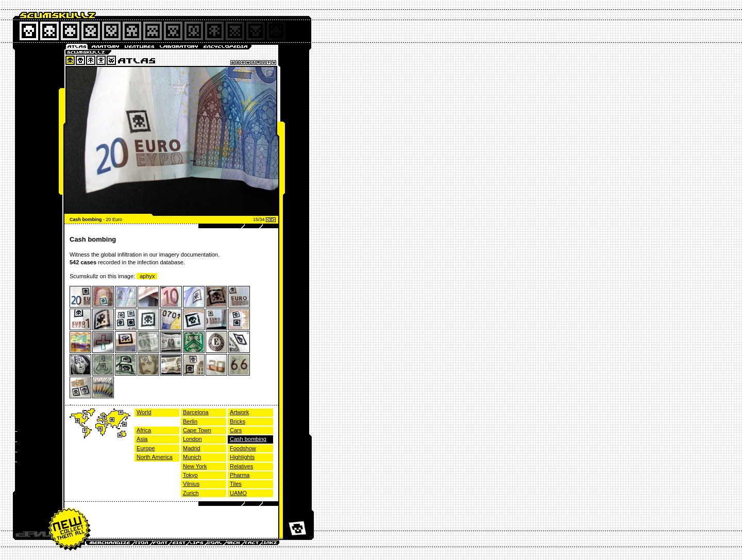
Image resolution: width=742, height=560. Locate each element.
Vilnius (191, 484)
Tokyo (190, 475)
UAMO (238, 493)
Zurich (191, 493)
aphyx (147, 276)
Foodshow (243, 448)
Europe (146, 448)
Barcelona (196, 412)
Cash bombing (248, 439)
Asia (142, 439)
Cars (236, 430)
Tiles (236, 484)
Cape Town (197, 430)
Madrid (192, 448)
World (144, 412)
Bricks (238, 421)
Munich (192, 457)
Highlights (242, 457)
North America (155, 457)
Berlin (190, 421)
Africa (144, 430)
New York (195, 466)
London (192, 439)
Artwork (239, 412)
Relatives (241, 466)
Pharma (240, 475)
